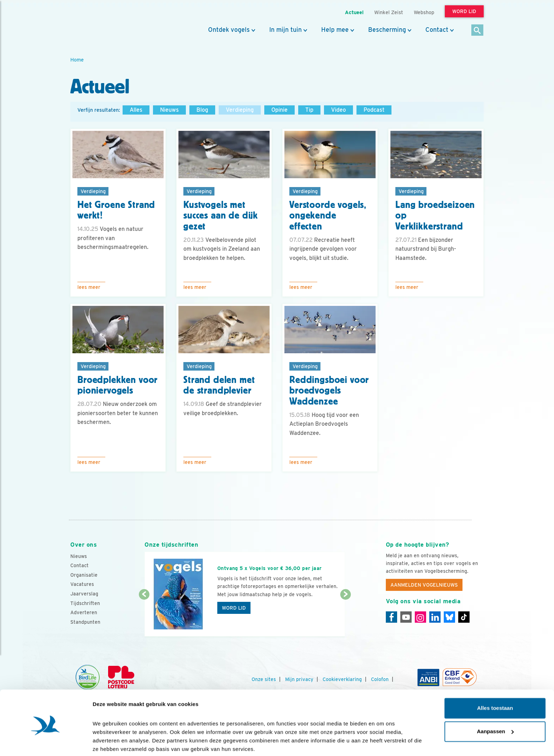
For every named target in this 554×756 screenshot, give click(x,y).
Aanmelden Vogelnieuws (424, 585)
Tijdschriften (85, 603)
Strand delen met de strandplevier (219, 385)
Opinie (279, 110)
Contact (437, 30)
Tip (309, 110)
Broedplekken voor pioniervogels (117, 385)
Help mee (335, 30)
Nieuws (169, 110)
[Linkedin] (435, 617)
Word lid (234, 608)
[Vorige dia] (144, 616)
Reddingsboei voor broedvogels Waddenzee (329, 391)
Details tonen (109, 742)
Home (77, 60)
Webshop (424, 12)
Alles (136, 110)
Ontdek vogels (229, 30)
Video (338, 110)
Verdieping (240, 110)
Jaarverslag (84, 594)
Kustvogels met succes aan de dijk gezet (221, 216)
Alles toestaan (495, 682)
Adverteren (84, 612)
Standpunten (85, 622)
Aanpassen (495, 705)
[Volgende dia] (345, 616)
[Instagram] (420, 617)
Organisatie (84, 575)
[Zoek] (478, 31)
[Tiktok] (464, 617)
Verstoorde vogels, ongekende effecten (328, 216)
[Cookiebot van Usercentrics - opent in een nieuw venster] (46, 742)
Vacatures (82, 584)
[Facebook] (391, 617)
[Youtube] (406, 617)
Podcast (374, 110)
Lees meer (89, 287)
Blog (202, 110)
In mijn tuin (285, 30)
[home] (102, 22)
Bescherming (387, 30)
